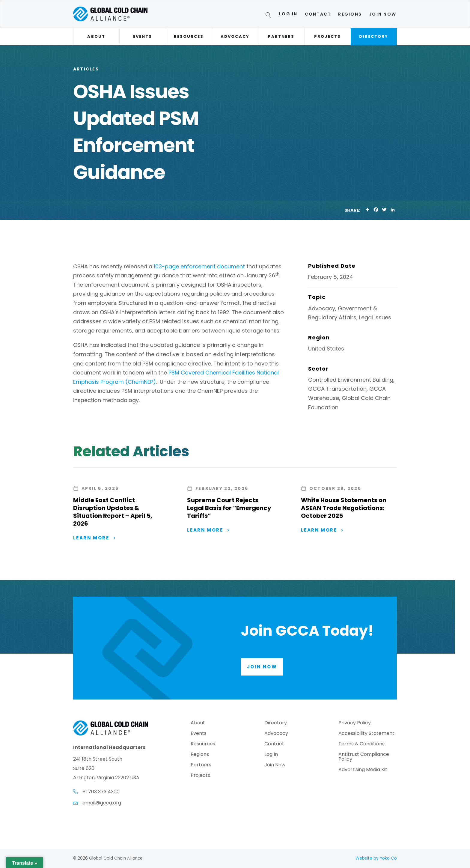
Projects (327, 36)
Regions (350, 14)
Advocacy (235, 36)
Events (143, 36)
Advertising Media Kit (363, 770)
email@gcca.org (102, 803)
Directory (374, 36)
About (96, 36)
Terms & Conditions (361, 744)
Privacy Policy (355, 723)
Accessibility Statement (366, 734)
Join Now (383, 14)
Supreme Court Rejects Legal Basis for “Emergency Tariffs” (229, 508)
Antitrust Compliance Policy (364, 757)
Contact (318, 14)
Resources (189, 36)
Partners (281, 36)
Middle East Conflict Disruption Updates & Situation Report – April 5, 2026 (113, 512)
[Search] (269, 16)
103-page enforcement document (199, 266)
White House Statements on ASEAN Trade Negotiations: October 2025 (344, 508)
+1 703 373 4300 (101, 792)
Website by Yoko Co (376, 858)
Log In (288, 14)
